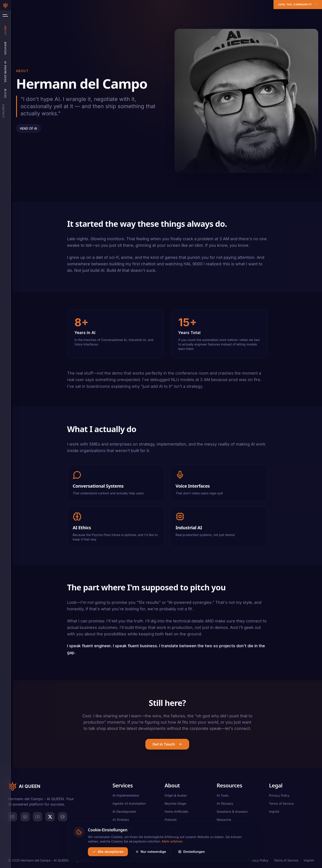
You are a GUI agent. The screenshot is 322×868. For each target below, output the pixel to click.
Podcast (171, 820)
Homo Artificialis (176, 812)
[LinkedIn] (25, 817)
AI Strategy (121, 820)
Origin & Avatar (176, 796)
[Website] (63, 817)
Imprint (274, 815)
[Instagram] (13, 817)
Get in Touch (167, 746)
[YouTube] (38, 817)
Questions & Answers (232, 813)
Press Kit (171, 828)
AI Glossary (225, 805)
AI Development (124, 812)
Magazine (224, 821)
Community (225, 829)
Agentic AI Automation (129, 804)
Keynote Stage (175, 804)
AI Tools (222, 797)
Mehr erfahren (172, 863)
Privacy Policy (279, 799)
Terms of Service (281, 807)
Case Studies (122, 836)
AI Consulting (122, 828)
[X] (50, 817)
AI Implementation (126, 796)
